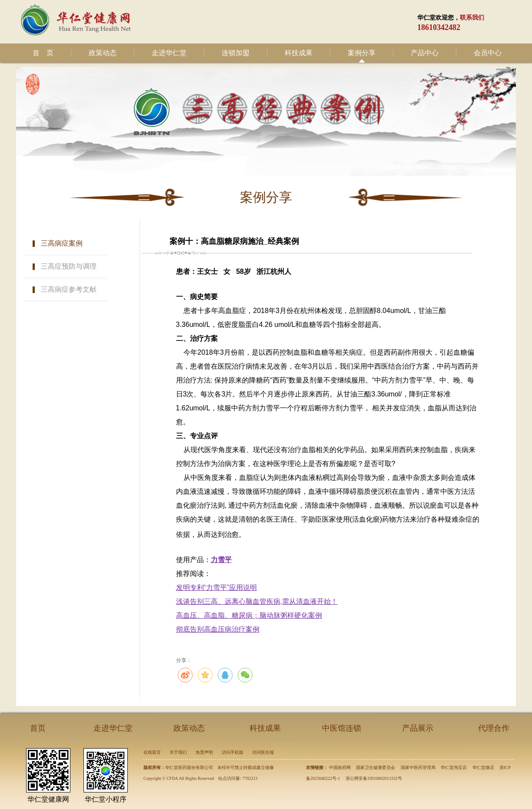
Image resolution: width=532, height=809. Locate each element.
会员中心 (488, 53)
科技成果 (299, 53)
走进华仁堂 (169, 53)
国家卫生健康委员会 (376, 767)
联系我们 (472, 18)
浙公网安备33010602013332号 (374, 778)
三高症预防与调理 (69, 266)
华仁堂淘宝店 (454, 767)
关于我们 (178, 752)
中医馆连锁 (342, 728)
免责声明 (204, 752)
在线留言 (152, 752)
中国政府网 (340, 767)
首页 (38, 728)
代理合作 (494, 728)
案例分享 (362, 53)
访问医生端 (263, 752)
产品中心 (425, 53)
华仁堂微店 (483, 767)
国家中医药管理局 (418, 767)
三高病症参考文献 (69, 289)
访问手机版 (233, 752)
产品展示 (418, 728)
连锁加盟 (236, 53)
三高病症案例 (62, 243)
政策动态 (103, 53)
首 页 (43, 53)
